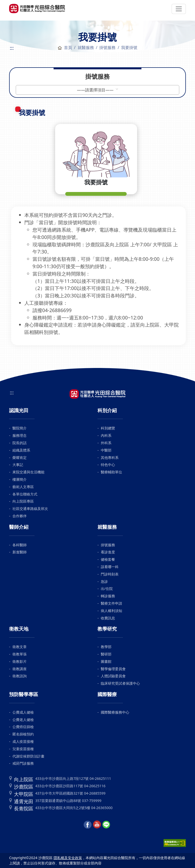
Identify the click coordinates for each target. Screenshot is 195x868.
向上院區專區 (23, 501)
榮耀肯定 (20, 457)
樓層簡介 (20, 479)
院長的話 (20, 443)
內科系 (106, 435)
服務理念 (20, 435)
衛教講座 (20, 669)
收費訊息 (108, 618)
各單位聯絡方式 (25, 494)
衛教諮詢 (20, 676)
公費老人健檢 (23, 720)
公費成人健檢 (23, 712)
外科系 (106, 443)
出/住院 (107, 589)
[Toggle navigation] (179, 9)
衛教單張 (20, 654)
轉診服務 (108, 596)
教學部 (106, 647)
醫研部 (106, 654)
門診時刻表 (110, 574)
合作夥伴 (20, 516)
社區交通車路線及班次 (30, 509)
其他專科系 (110, 457)
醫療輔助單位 (111, 472)
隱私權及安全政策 (68, 858)
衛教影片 (20, 661)
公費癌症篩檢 (23, 727)
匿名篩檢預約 (23, 734)
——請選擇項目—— (96, 90)
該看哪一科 (110, 567)
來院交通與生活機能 (28, 472)
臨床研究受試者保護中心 (120, 683)
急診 (104, 581)
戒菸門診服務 (23, 763)
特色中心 (108, 465)
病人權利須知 (111, 611)
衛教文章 (20, 647)
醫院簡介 (20, 428)
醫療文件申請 (111, 603)
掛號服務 (108, 545)
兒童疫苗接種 (23, 749)
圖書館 (106, 661)
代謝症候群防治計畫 (28, 756)
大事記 (18, 465)
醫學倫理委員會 (113, 669)
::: (12, 48)
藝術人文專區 (23, 487)
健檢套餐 (108, 559)
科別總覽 (108, 428)
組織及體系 (21, 450)
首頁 (65, 47)
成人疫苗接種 (23, 741)
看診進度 (108, 552)
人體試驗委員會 (113, 676)
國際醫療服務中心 (115, 712)
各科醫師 (20, 545)
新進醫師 (20, 552)
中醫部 (106, 450)
